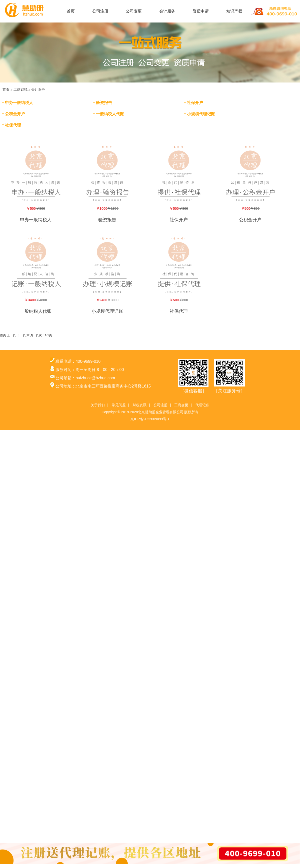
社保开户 (195, 103)
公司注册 (100, 11)
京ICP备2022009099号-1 (150, 419)
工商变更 (181, 405)
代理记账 (202, 405)
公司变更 (134, 11)
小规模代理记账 (201, 114)
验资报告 (104, 103)
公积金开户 (15, 114)
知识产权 (234, 11)
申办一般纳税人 (19, 103)
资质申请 (201, 11)
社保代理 (13, 125)
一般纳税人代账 (110, 114)
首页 (71, 11)
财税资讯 (139, 405)
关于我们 (98, 405)
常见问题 (119, 405)
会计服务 (167, 11)
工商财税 (20, 89)
